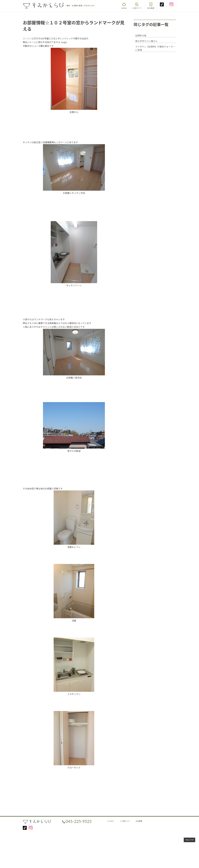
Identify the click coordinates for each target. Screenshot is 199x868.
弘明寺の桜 (141, 36)
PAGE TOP (190, 840)
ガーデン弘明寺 (31, 38)
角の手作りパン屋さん (146, 41)
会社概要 (139, 821)
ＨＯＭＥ (111, 821)
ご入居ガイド (125, 821)
